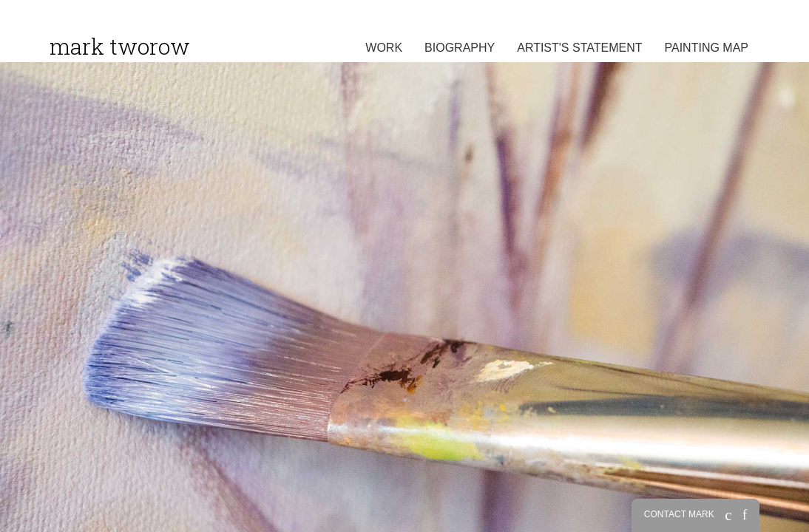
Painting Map (707, 48)
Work (384, 48)
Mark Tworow (120, 46)
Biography (460, 48)
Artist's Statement (579, 48)
